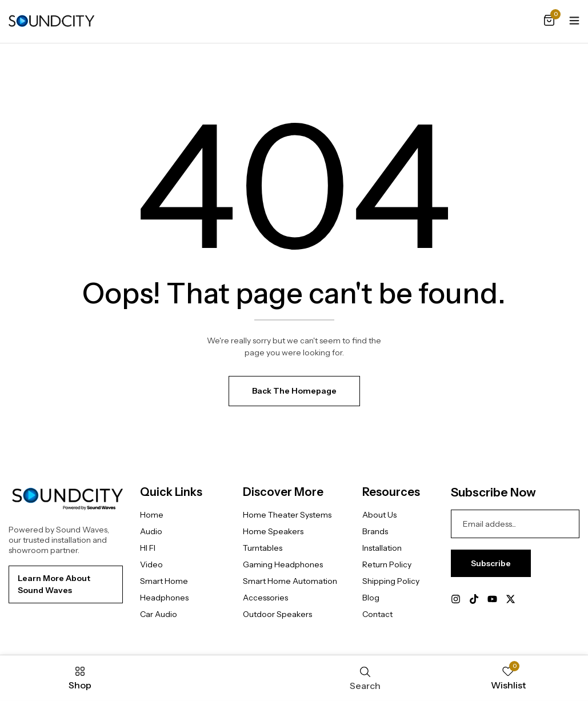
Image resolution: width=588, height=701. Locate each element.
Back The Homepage (294, 391)
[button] (549, 21)
